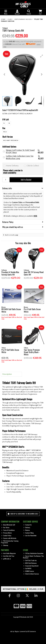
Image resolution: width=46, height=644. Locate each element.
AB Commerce (32, 631)
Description (7, 374)
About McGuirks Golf (8, 525)
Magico (17, 631)
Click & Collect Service (31, 574)
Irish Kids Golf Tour (8, 556)
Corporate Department (31, 566)
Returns (27, 530)
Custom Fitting (29, 533)
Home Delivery (12, 166)
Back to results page (12, 235)
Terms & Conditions (8, 530)
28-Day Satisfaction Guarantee (33, 553)
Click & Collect (33, 166)
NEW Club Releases (30, 563)
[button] (42, 56)
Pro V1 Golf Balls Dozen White (10, 351)
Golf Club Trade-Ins (30, 560)
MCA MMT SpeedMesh (11, 140)
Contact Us (28, 525)
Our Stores (5, 527)
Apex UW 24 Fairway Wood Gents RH (34, 273)
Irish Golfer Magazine (9, 553)
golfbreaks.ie (6, 559)
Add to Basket (26, 180)
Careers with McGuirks (9, 538)
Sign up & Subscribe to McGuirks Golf (23, 514)
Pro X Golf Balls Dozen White (32, 310)
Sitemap (5, 545)
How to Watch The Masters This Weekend (33, 557)
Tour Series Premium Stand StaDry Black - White (32, 352)
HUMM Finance (29, 571)
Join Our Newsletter (30, 535)
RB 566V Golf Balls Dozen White (11, 310)
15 (4, 123)
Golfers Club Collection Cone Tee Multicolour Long (25, 157)
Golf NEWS (27, 568)
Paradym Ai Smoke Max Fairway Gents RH (10, 273)
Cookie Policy (6, 535)
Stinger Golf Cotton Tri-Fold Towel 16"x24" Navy (25, 151)
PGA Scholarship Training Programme (10, 542)
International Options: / (23, 589)
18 (9, 123)
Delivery (27, 527)
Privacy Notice (7, 533)
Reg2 (5, 132)
